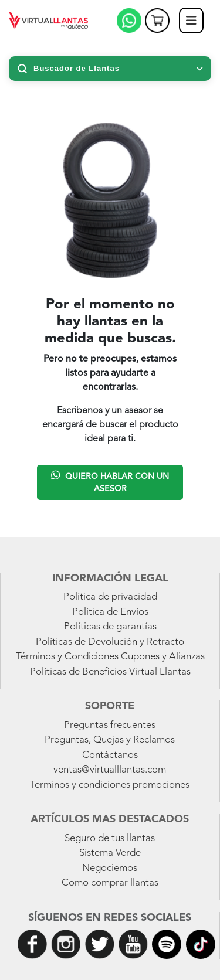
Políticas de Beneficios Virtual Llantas (110, 672)
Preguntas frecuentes (110, 725)
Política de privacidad (110, 597)
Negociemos (110, 868)
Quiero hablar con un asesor (110, 481)
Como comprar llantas (110, 883)
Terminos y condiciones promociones (110, 785)
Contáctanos (110, 755)
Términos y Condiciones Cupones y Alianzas (110, 657)
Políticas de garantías (110, 627)
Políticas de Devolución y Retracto (110, 642)
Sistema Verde (110, 853)
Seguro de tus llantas (110, 838)
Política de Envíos (110, 612)
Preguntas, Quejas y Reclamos (110, 740)
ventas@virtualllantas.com (110, 770)
